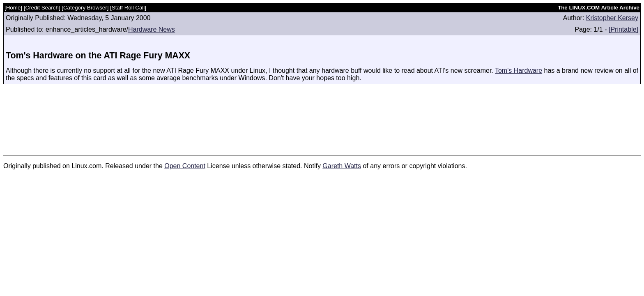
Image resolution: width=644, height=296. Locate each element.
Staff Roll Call (128, 8)
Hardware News (152, 29)
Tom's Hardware (519, 71)
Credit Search (42, 8)
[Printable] (623, 29)
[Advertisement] (322, 116)
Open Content (185, 166)
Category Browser (85, 8)
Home (14, 8)
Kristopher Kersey (612, 18)
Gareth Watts (342, 166)
